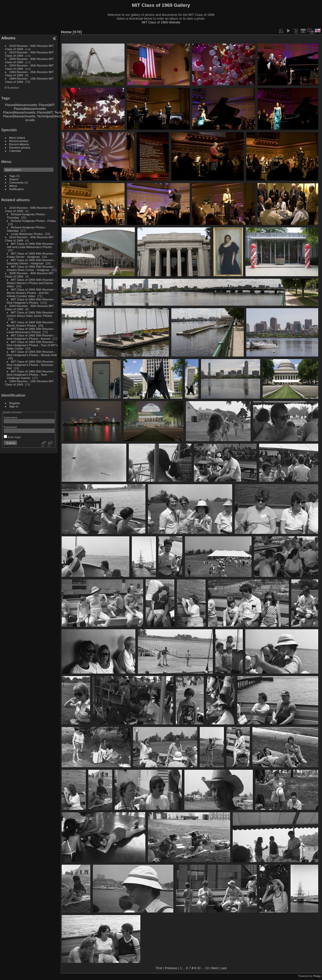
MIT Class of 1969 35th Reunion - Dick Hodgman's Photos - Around (31, 337)
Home (66, 32)
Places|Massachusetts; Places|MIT (30, 105)
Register (15, 403)
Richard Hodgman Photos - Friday (33, 221)
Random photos (20, 147)
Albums (8, 38)
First (159, 968)
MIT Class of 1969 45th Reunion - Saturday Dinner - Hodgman (31, 262)
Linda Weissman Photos (27, 234)
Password (10, 427)
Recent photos (19, 141)
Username (11, 417)
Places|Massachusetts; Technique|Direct (32, 116)
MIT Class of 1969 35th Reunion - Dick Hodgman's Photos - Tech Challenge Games (31, 375)
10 (199, 968)
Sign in (14, 406)
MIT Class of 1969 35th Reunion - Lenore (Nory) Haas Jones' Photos (31, 314)
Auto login (12, 437)
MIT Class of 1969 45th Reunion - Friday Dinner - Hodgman (31, 255)
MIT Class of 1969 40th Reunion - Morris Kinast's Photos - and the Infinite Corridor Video (31, 293)
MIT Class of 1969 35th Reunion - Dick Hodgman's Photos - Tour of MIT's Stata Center (32, 345)
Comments (16, 182)
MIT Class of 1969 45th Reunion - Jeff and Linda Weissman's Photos (31, 245)
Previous (171, 968)
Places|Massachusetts (30, 109)
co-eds (30, 120)
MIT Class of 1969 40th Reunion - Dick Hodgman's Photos (31, 301)
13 (207, 968)
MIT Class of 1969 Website (161, 22)
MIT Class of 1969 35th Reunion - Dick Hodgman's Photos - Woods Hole (32, 353)
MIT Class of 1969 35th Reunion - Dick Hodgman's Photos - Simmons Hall (31, 365)
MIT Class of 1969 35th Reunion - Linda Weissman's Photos (31, 330)
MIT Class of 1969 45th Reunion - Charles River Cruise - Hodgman (31, 268)
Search (14, 179)
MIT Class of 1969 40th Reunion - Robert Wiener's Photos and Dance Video (31, 283)
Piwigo (317, 976)
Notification (17, 189)
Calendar (15, 151)
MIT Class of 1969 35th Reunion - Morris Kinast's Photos (31, 324)
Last (223, 968)
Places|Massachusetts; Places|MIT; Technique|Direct (41, 112)
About (13, 186)
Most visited (17, 138)
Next (214, 968)
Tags (12, 176)
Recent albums (19, 144)
